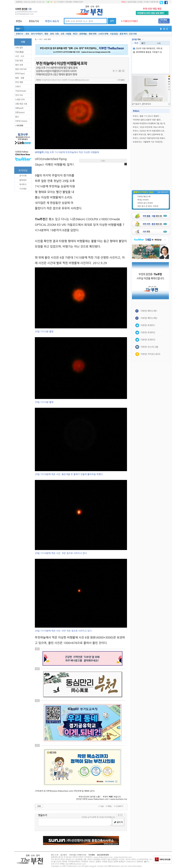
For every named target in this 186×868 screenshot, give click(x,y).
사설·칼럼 (114, 34)
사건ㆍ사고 (20, 56)
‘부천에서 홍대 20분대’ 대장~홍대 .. (148, 120)
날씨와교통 (132, 2)
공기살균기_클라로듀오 (141, 104)
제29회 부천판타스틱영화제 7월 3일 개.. (150, 124)
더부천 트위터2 (148, 333)
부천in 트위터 (143, 200)
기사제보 (60, 2)
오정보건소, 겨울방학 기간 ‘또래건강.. (148, 142)
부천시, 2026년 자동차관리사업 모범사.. (150, 138)
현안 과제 (19, 65)
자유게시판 (154, 2)
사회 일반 (19, 48)
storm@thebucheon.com (80, 80)
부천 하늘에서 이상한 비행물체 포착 (61, 64)
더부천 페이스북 (144, 197)
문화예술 (83, 34)
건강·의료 (133, 34)
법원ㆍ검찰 (20, 78)
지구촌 (146, 2)
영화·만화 (92, 34)
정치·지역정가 (37, 34)
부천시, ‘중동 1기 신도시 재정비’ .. (147, 116)
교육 (62, 34)
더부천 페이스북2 (149, 318)
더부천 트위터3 (148, 340)
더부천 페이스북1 (149, 311)
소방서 (18, 87)
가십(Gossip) (21, 91)
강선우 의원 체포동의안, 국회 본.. (148, 48)
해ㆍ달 (53, 2)
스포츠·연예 (103, 34)
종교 (17, 117)
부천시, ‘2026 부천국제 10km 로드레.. (149, 127)
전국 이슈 (19, 95)
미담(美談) (20, 52)
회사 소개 (55, 855)
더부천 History (21, 121)
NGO (75, 34)
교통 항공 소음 (21, 104)
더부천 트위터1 (148, 325)
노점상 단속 (20, 100)
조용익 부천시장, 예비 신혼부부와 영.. (148, 135)
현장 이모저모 (21, 69)
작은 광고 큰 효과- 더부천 (148, 206)
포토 (27, 34)
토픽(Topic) (20, 74)
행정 (46, 34)
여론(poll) (19, 108)
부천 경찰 (19, 82)
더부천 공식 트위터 (145, 203)
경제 (52, 34)
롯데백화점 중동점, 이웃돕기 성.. (148, 52)
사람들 (68, 34)
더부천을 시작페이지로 (74, 2)
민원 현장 (19, 61)
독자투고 (23, 185)
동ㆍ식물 (46, 2)
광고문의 (64, 855)
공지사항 (23, 176)
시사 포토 (20, 126)
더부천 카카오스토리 (150, 354)
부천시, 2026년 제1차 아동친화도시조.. (149, 131)
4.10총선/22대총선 (129, 21)
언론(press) (20, 113)
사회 (57, 34)
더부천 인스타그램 (149, 347)
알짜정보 (23, 180)
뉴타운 (140, 2)
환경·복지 (124, 34)
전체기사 (19, 34)
